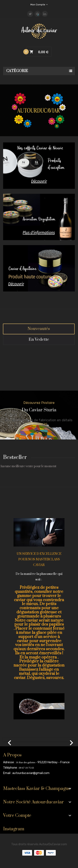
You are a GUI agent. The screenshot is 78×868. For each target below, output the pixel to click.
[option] (39, 740)
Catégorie (17, 71)
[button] (9, 740)
